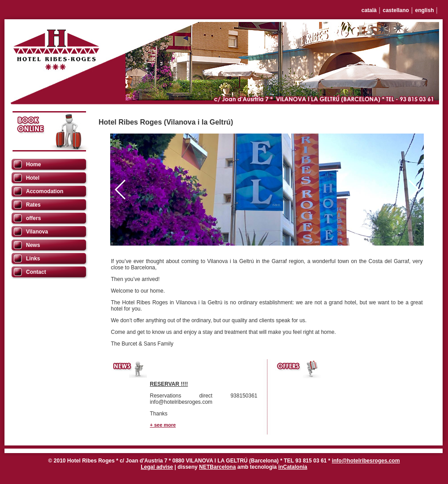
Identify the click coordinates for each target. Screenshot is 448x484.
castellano (396, 10)
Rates (33, 205)
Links (33, 259)
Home (33, 164)
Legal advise (157, 467)
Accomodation (45, 191)
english (424, 10)
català (369, 10)
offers (33, 218)
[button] (413, 190)
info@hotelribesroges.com (366, 461)
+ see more (163, 425)
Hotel (33, 178)
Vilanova (37, 232)
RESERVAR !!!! (169, 384)
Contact (36, 272)
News (33, 245)
